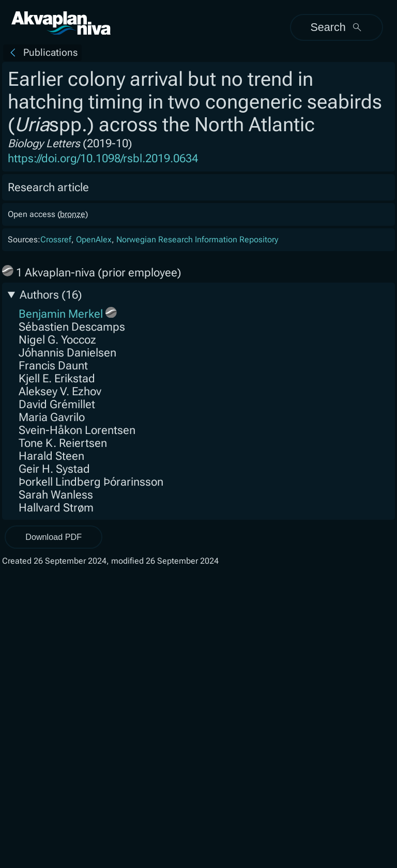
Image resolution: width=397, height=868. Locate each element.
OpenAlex (94, 239)
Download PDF (54, 537)
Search (336, 27)
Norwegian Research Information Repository (197, 239)
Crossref (56, 239)
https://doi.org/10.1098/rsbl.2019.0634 (103, 158)
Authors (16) (51, 295)
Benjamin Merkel (61, 314)
